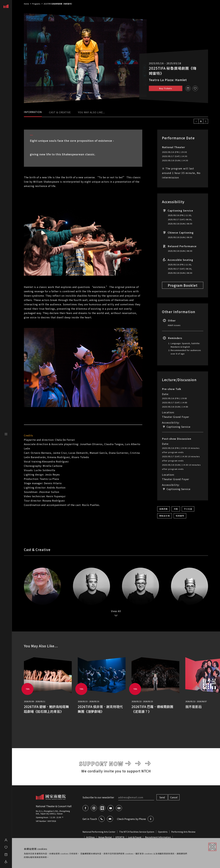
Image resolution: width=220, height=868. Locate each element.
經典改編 (164, 509)
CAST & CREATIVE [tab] (60, 112)
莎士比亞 (188, 509)
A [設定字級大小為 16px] (201, 121)
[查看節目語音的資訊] (151, 819)
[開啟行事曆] (6, 854)
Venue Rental (105, 837)
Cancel (174, 797)
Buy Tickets (166, 88)
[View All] (116, 613)
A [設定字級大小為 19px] (206, 121)
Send (162, 797)
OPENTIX (120, 837)
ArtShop (90, 837)
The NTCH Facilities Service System (137, 832)
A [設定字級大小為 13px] (196, 121)
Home (26, 4)
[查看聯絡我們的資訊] (102, 819)
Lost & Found (135, 837)
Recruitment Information (158, 837)
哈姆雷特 (180, 516)
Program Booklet (183, 285)
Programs (36, 4)
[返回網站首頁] (51, 797)
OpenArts (163, 832)
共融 (176, 509)
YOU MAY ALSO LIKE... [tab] (91, 112)
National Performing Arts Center (99, 832)
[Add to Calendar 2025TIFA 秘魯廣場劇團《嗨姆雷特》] (188, 88)
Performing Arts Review (183, 832)
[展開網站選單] (6, 434)
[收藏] (195, 88)
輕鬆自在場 (165, 516)
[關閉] (212, 847)
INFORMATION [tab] (33, 112)
